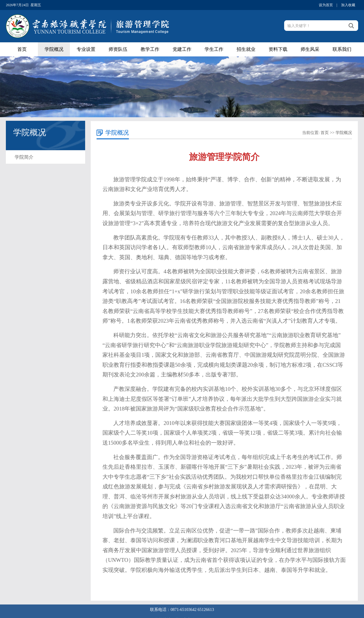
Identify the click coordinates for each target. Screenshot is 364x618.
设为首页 (326, 5)
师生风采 (310, 49)
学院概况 (54, 49)
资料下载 (278, 49)
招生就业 (246, 49)
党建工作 (182, 49)
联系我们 (342, 49)
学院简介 (24, 157)
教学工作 (150, 49)
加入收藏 (348, 5)
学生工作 (214, 49)
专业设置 (86, 49)
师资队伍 (118, 49)
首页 (22, 49)
